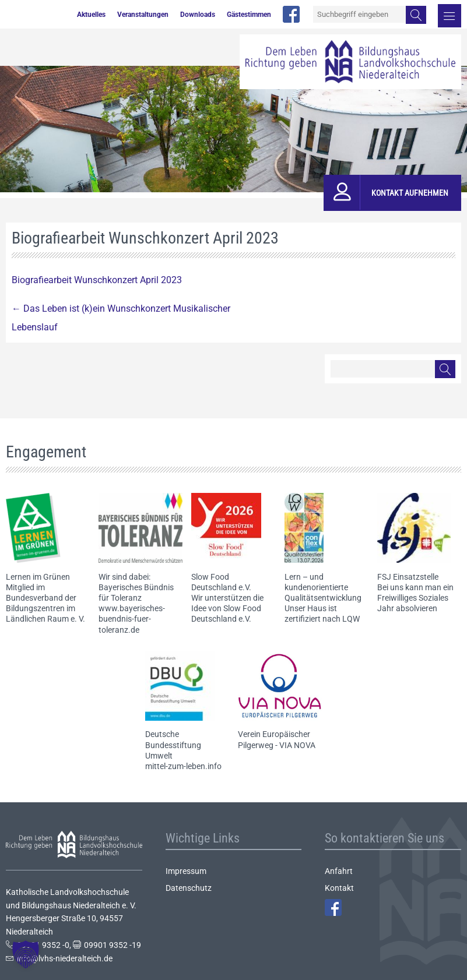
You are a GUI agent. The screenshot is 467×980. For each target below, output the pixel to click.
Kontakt (339, 888)
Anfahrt (339, 871)
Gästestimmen (249, 15)
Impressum (186, 871)
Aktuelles (91, 15)
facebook (291, 14)
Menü (450, 16)
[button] (26, 954)
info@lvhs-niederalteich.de (65, 958)
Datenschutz (189, 888)
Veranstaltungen (143, 15)
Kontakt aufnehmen (410, 193)
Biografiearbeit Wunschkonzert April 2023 (97, 280)
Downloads (198, 15)
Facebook (333, 907)
